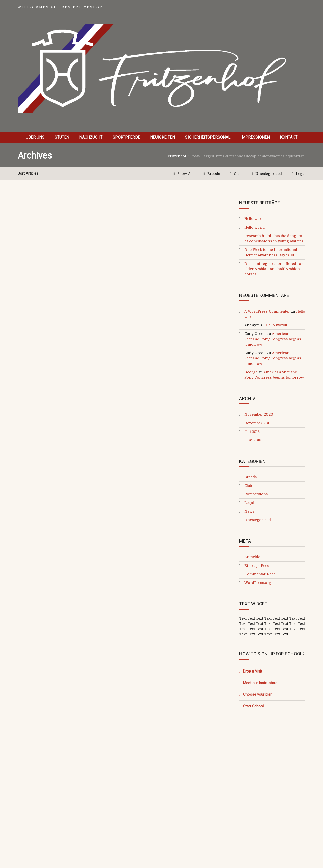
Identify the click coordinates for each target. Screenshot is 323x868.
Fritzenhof (177, 156)
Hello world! (255, 219)
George (251, 372)
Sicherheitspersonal (208, 137)
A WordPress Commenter (267, 311)
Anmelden (253, 557)
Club (238, 174)
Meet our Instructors (260, 683)
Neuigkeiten (163, 137)
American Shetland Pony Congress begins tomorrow (273, 339)
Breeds (214, 174)
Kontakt (289, 137)
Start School (253, 706)
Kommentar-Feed (260, 574)
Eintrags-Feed (257, 566)
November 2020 (259, 414)
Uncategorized (269, 174)
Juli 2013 (252, 432)
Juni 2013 (253, 440)
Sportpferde (126, 137)
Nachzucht (91, 137)
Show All (185, 174)
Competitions (256, 494)
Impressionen (255, 137)
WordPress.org (258, 583)
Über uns (35, 137)
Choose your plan (258, 694)
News (249, 511)
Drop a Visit (253, 671)
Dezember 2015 (258, 423)
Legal (301, 174)
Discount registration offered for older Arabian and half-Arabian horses (274, 269)
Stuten (62, 137)
